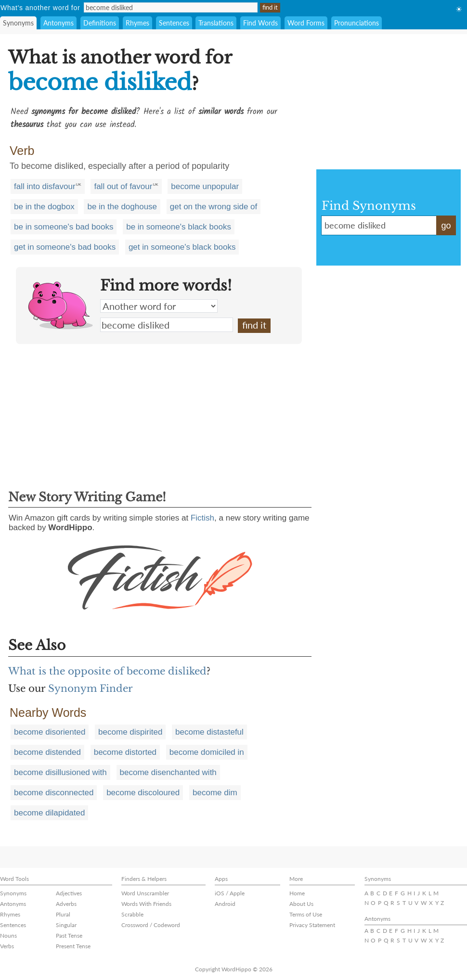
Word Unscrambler (145, 893)
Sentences (174, 23)
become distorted (125, 752)
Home (297, 893)
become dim (215, 793)
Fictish (202, 518)
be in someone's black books (179, 227)
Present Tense (73, 946)
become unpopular (205, 186)
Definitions (100, 23)
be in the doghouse (122, 207)
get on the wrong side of (214, 207)
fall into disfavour (45, 186)
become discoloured (143, 793)
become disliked (167, 325)
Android (225, 904)
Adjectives (69, 893)
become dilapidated (49, 813)
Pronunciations (357, 23)
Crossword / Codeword (151, 925)
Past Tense (69, 935)
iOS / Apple (230, 893)
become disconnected (54, 793)
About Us (301, 904)
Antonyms (58, 23)
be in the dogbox (44, 207)
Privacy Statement (312, 925)
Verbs (7, 946)
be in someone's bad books (64, 227)
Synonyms (18, 23)
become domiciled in (207, 752)
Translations (216, 23)
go (446, 226)
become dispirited (130, 732)
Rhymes (137, 23)
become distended (47, 752)
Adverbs (66, 904)
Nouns (8, 935)
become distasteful (209, 732)
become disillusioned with (60, 772)
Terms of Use (306, 914)
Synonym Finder (91, 688)
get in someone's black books (182, 247)
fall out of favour (123, 186)
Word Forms (306, 23)
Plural (63, 914)
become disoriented (50, 732)
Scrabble (132, 914)
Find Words (260, 23)
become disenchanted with (168, 772)
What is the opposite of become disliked (107, 671)
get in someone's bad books (65, 247)
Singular (66, 925)
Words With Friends (146, 904)
